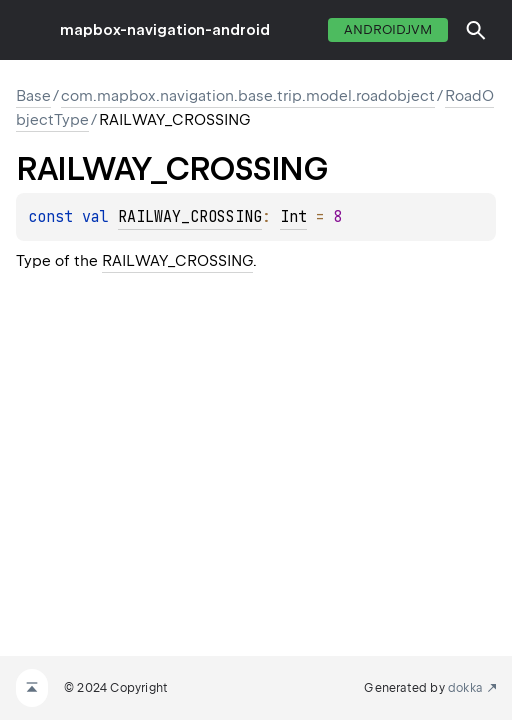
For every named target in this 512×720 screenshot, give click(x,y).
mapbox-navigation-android (165, 30)
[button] (476, 30)
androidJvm (388, 29)
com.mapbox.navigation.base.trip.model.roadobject (248, 96)
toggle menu (30, 30)
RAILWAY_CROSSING (190, 217)
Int (293, 217)
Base (33, 96)
